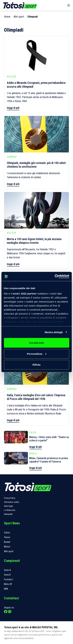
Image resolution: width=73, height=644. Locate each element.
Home (7, 17)
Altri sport (19, 17)
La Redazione (10, 510)
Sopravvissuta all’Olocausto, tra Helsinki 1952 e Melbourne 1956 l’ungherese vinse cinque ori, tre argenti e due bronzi (36, 253)
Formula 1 (9, 579)
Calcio (7, 533)
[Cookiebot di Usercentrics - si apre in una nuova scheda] (55, 276)
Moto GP (8, 584)
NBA (6, 589)
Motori (7, 547)
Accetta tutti (37, 343)
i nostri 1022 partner (24, 293)
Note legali (9, 506)
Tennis (7, 537)
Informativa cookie (12, 502)
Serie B (7, 575)
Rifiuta (36, 365)
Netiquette (8, 514)
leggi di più (13, 108)
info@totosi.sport (59, 631)
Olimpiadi (33, 17)
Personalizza (37, 354)
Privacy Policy (10, 498)
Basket (7, 542)
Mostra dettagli (54, 332)
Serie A (7, 570)
